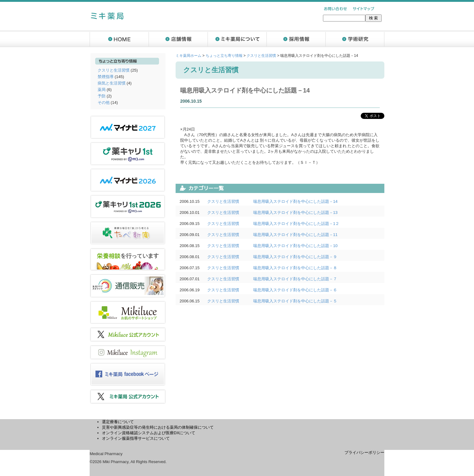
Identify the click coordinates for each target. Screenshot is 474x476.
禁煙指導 (106, 77)
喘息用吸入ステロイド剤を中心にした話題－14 (295, 201)
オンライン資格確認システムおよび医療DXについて (149, 433)
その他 (104, 102)
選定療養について (118, 422)
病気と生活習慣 (112, 83)
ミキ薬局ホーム (188, 56)
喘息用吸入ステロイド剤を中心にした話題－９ (295, 257)
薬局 (102, 90)
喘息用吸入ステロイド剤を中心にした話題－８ (295, 268)
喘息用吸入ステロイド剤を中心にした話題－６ (295, 290)
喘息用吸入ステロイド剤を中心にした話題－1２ (296, 224)
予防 (102, 96)
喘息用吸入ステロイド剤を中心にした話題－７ (295, 279)
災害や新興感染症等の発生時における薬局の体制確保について (158, 427)
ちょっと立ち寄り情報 (224, 56)
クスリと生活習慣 (114, 70)
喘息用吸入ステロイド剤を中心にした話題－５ (295, 301)
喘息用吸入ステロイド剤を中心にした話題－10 (295, 246)
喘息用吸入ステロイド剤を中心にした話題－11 (295, 235)
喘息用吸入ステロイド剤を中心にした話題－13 (295, 212)
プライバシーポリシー (364, 452)
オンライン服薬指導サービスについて (136, 438)
